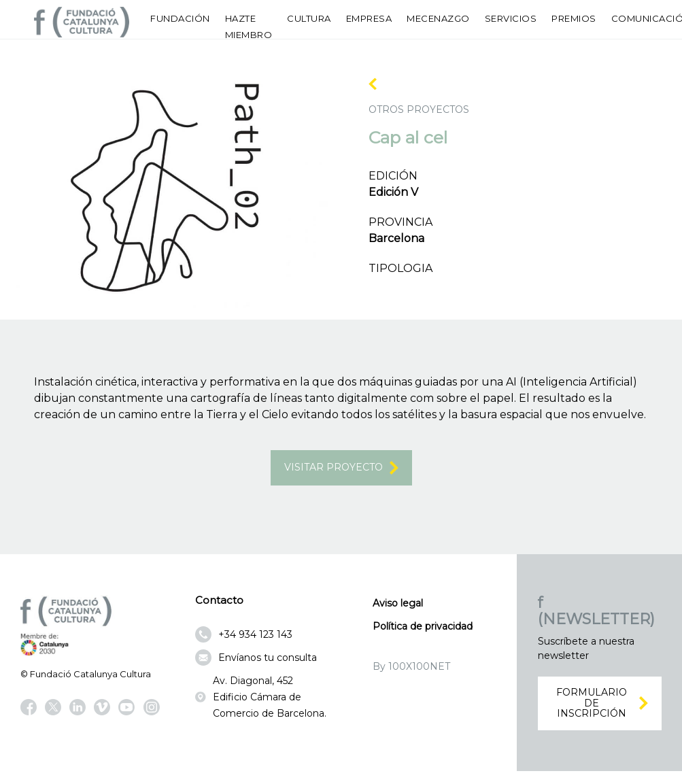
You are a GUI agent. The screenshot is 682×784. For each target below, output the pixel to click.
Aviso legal (398, 609)
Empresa (369, 18)
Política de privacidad (423, 632)
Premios (574, 18)
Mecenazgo (438, 18)
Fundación (180, 18)
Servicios (511, 18)
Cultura (309, 18)
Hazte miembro (249, 27)
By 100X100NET (411, 672)
